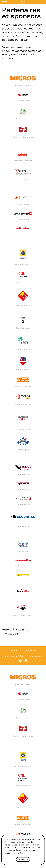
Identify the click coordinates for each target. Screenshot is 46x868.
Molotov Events (12, 634)
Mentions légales (14, 656)
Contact (14, 650)
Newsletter (30, 650)
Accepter (23, 859)
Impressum (36, 656)
